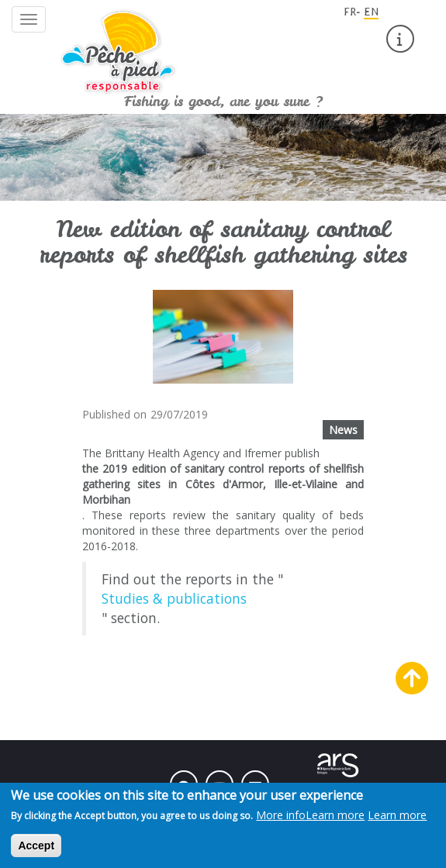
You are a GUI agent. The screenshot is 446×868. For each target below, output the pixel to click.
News (343, 430)
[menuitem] (400, 39)
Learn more (335, 815)
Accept (36, 846)
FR (350, 12)
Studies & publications (174, 598)
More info (310, 815)
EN (371, 12)
